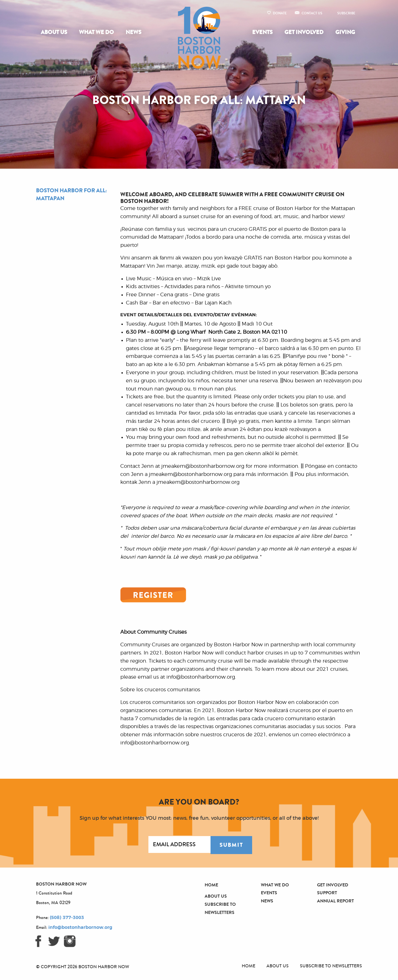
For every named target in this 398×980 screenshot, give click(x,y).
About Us (54, 32)
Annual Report (335, 901)
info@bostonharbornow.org (80, 927)
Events (262, 32)
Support (327, 893)
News (134, 32)
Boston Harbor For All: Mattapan (71, 194)
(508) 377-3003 (67, 918)
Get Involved (304, 32)
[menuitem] (55, 32)
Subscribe (346, 13)
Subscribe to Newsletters (331, 966)
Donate (280, 13)
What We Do (96, 32)
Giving (345, 32)
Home (211, 885)
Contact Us (312, 13)
